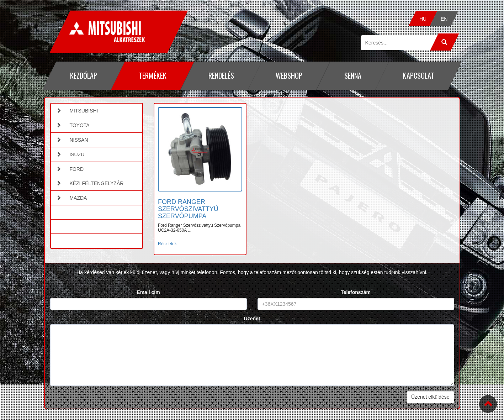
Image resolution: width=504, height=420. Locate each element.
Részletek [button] (167, 244)
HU (423, 19)
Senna (352, 75)
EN (444, 19)
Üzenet (252, 319)
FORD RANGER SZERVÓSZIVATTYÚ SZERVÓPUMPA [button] (188, 209)
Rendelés (221, 75)
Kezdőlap (83, 75)
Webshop (289, 75)
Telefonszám (356, 292)
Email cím (148, 292)
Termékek (153, 75)
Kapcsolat (418, 75)
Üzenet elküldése (430, 397)
